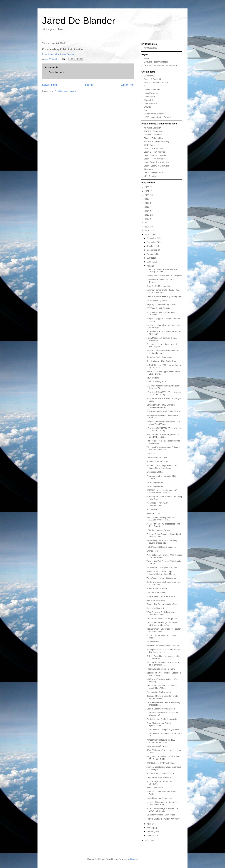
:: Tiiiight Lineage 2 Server (158, 530)
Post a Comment (56, 72)
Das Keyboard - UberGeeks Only (161, 361)
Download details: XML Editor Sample (163, 411)
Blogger (134, 859)
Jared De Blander (79, 21)
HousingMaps (153, 642)
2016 (147, 207)
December (152, 238)
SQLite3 (148, 107)
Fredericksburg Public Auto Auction (58, 54)
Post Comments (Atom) (65, 91)
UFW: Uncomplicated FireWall (157, 117)
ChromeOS (149, 76)
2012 (147, 219)
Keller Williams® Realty (157, 746)
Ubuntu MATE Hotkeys (154, 114)
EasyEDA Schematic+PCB (156, 83)
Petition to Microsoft (155, 608)
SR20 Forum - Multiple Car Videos (162, 568)
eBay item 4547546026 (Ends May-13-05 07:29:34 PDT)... (164, 429)
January (151, 836)
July (149, 258)
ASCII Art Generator (153, 131)
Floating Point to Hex (153, 138)
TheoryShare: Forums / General (161, 669)
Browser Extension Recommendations (161, 65)
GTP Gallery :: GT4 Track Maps (161, 763)
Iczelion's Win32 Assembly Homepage (164, 296)
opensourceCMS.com (156, 600)
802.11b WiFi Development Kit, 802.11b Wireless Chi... (160, 519)
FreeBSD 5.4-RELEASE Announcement (157, 504)
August (150, 254)
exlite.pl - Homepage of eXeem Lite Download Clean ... (162, 803)
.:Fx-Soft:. (151, 454)
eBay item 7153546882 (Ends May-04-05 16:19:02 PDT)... (164, 758)
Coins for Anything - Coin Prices (161, 815)
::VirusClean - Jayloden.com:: (160, 798)
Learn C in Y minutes (153, 148)
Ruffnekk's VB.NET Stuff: (158, 462)
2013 (147, 215)
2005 (147, 235)
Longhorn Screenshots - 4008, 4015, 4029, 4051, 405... (163, 291)
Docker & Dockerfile (153, 79)
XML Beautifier (151, 176)
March (150, 828)
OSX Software (150, 103)
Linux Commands (152, 90)
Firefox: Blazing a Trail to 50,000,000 (163, 819)
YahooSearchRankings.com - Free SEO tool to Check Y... (162, 624)
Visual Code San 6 (155, 788)
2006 (147, 231)
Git (145, 86)
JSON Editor (150, 145)
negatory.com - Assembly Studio (161, 304)
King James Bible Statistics (159, 777)
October (151, 246)
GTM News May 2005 (156, 382)
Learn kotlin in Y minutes (155, 155)
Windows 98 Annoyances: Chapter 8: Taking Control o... (163, 664)
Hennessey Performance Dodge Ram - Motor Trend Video (164, 423)
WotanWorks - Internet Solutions (161, 578)
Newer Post (50, 85)
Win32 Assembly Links (157, 300)
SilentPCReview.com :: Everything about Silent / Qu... (162, 687)
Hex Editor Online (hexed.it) (156, 142)
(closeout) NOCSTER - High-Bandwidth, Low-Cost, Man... (161, 573)
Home (89, 85)
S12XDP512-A (153, 513)
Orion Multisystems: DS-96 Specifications (159, 724)
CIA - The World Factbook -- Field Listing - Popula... (161, 271)
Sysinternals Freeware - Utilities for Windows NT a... (162, 714)
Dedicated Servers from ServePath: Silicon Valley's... (162, 697)
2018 (147, 199)
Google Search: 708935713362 (161, 709)
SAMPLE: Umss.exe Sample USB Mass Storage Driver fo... (162, 491)
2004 (147, 841)
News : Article (153, 378)
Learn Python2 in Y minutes (156, 162)
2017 (147, 203)
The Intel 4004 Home (156, 592)
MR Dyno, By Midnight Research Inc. (163, 646)
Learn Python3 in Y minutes (156, 166)
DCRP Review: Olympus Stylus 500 (162, 730)
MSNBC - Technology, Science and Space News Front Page (162, 467)
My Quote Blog (151, 48)
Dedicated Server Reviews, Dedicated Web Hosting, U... (164, 674)
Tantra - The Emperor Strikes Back (162, 604)
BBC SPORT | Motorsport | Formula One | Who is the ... (162, 436)
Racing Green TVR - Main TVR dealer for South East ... (163, 630)
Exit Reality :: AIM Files (157, 458)
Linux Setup (149, 97)
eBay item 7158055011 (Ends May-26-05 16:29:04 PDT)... (164, 393)
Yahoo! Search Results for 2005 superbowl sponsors (161, 741)
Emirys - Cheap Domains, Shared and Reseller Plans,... (164, 535)
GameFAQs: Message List (158, 286)
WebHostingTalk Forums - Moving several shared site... (162, 542)
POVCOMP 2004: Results (158, 308)
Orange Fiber (152, 551)
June (150, 262)
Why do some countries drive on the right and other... (163, 352)
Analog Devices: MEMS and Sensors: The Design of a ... (163, 651)
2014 (147, 211)
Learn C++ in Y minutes (155, 152)
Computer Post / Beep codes (159, 357)
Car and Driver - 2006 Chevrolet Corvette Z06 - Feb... (161, 406)
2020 (147, 195)
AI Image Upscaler (152, 128)
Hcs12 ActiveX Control (156, 588)
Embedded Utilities (155, 472)
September (152, 250)
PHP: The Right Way (153, 173)
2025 (147, 187)
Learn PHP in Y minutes (155, 159)
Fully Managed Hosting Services (161, 547)
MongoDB (148, 100)
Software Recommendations (157, 62)
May (149, 266)
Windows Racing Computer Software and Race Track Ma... (163, 448)
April (149, 824)
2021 (147, 191)
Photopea (148, 169)
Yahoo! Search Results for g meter (162, 619)
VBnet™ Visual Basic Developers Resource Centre (161, 613)
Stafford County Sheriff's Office (160, 773)
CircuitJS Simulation (153, 135)
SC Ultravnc (152, 509)
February (151, 832)
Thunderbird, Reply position (159, 692)
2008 (147, 223)
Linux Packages (151, 93)
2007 (147, 227)
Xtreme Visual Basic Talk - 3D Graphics (164, 276)
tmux (146, 110)
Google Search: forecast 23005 (160, 596)
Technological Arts (155, 482)
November (152, 242)
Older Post (128, 85)
